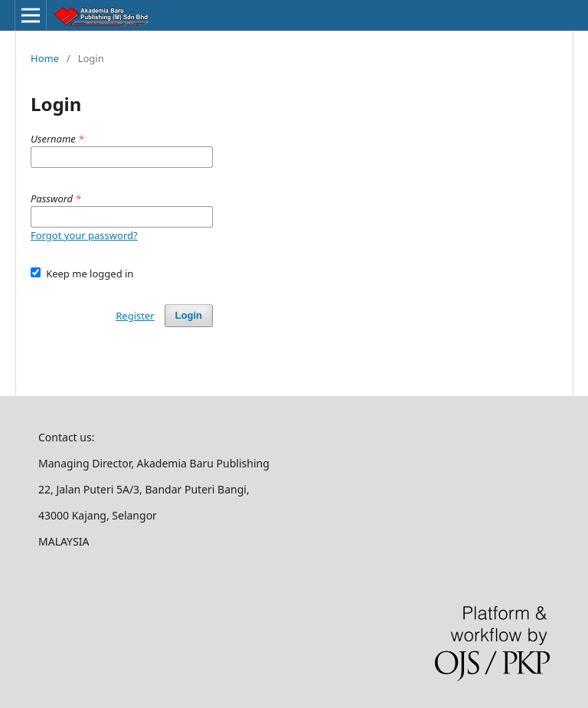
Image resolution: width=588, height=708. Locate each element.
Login (189, 315)
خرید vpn (17, 388)
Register (135, 316)
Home (45, 58)
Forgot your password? (84, 235)
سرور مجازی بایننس (22, 388)
